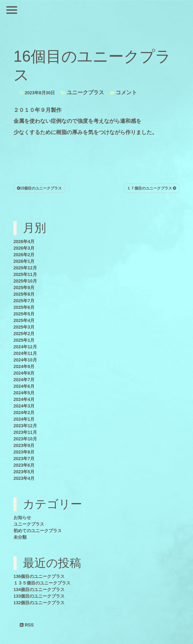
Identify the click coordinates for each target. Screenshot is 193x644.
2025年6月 (24, 307)
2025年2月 (24, 334)
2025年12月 (25, 268)
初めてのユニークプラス (38, 531)
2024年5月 (24, 393)
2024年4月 (24, 399)
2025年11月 (25, 274)
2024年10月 (25, 360)
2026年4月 (24, 241)
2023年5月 (24, 472)
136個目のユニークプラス (39, 576)
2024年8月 (24, 373)
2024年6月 (24, 386)
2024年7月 (24, 380)
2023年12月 (25, 426)
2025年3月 (24, 327)
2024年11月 (25, 353)
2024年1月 (24, 419)
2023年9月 (24, 445)
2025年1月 (24, 340)
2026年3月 (24, 248)
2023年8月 (24, 452)
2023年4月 (24, 478)
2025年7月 (24, 301)
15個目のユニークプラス (39, 188)
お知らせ (22, 517)
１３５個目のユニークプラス (42, 583)
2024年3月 (24, 406)
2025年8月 (24, 294)
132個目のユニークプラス (39, 603)
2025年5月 (24, 314)
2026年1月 (24, 261)
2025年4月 (24, 320)
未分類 (20, 537)
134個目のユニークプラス (39, 589)
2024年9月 (24, 366)
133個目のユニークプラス (39, 596)
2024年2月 (24, 413)
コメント (126, 93)
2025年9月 (24, 288)
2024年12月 (25, 347)
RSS (27, 625)
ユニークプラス (85, 93)
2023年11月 (25, 432)
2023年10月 (25, 439)
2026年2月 (24, 255)
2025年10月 (25, 281)
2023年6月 (24, 465)
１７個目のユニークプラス (151, 188)
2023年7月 (24, 459)
